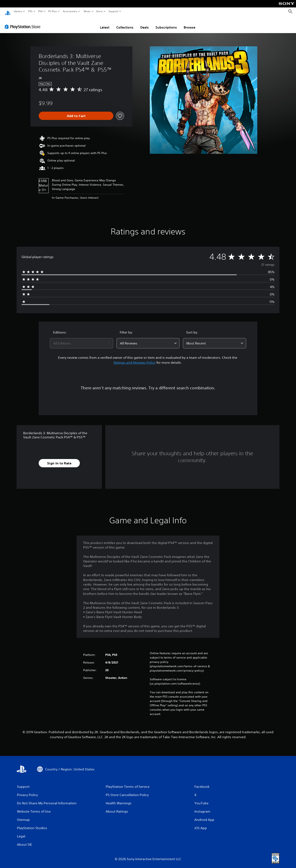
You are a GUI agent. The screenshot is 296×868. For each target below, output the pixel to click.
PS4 (40, 11)
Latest (105, 23)
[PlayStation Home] (8, 11)
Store (99, 11)
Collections (125, 23)
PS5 (30, 11)
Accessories (70, 11)
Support (114, 11)
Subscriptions (166, 23)
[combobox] (81, 339)
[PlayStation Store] (24, 23)
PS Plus (53, 11)
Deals (144, 23)
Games (18, 11)
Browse (189, 23)
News (87, 11)
